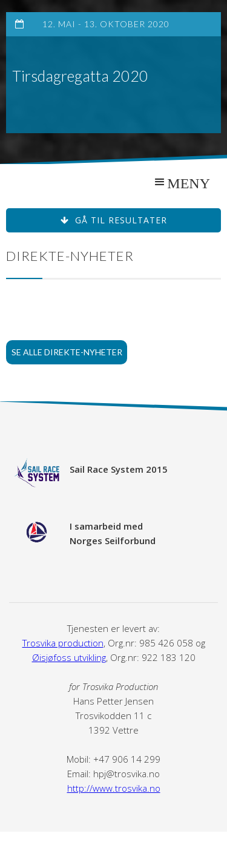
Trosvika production (63, 643)
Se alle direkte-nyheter (67, 352)
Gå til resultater (114, 220)
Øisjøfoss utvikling (69, 657)
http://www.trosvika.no (114, 788)
